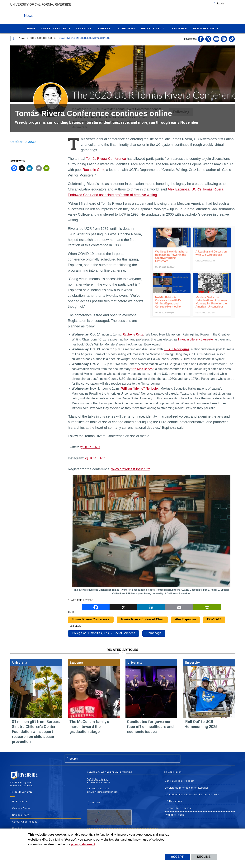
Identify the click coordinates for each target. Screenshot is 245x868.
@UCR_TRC (90, 447)
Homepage (154, 633)
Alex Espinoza (185, 619)
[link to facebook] (201, 39)
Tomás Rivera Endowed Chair (142, 619)
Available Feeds (174, 815)
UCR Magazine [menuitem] (204, 28)
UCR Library (20, 801)
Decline (204, 857)
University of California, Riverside (41, 5)
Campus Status (21, 808)
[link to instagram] (224, 39)
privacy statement (83, 844)
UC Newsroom (173, 801)
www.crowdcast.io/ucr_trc (131, 469)
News (52, 15)
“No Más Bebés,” (143, 369)
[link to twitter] (208, 39)
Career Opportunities (25, 822)
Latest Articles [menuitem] (54, 28)
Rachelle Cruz (94, 170)
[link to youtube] (216, 39)
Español (17, 828)
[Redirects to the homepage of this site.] (13, 38)
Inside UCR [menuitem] (179, 28)
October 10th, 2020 (42, 38)
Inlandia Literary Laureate (195, 339)
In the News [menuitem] (126, 28)
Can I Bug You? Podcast (179, 781)
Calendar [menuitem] (84, 28)
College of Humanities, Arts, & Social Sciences (104, 633)
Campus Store (21, 815)
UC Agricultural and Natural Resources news (192, 794)
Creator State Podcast (178, 808)
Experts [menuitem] (104, 28)
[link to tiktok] (232, 39)
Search (220, 3)
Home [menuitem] (31, 28)
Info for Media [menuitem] (153, 28)
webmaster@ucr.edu (106, 792)
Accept (177, 857)
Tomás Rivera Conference (106, 158)
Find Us (109, 813)
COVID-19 (214, 619)
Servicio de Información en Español (186, 788)
